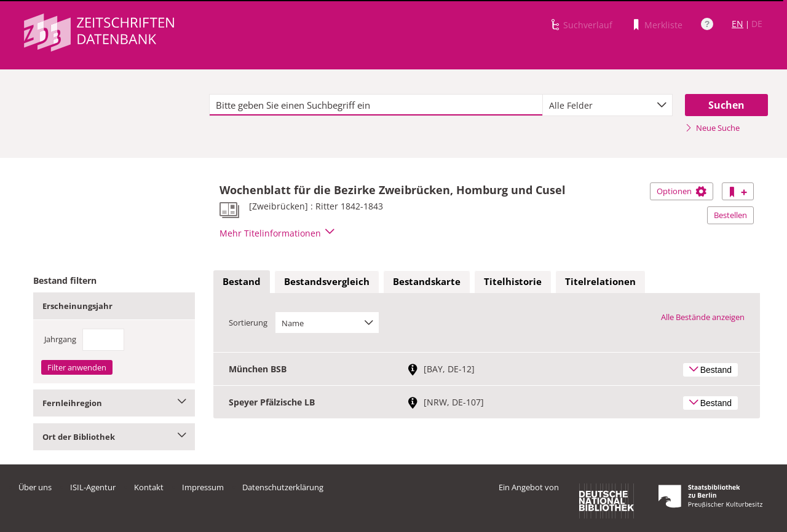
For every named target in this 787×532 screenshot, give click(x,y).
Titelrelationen (600, 281)
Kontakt (149, 487)
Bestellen (730, 215)
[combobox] (607, 105)
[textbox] (376, 105)
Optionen (682, 191)
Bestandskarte (427, 281)
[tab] (242, 282)
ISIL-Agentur (93, 487)
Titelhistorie (513, 281)
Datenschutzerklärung (283, 487)
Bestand (242, 281)
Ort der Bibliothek (114, 437)
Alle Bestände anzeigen (703, 317)
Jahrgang (60, 339)
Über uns (35, 487)
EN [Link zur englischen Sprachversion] (738, 24)
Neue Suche (712, 128)
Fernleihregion (114, 403)
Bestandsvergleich (327, 281)
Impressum (203, 487)
